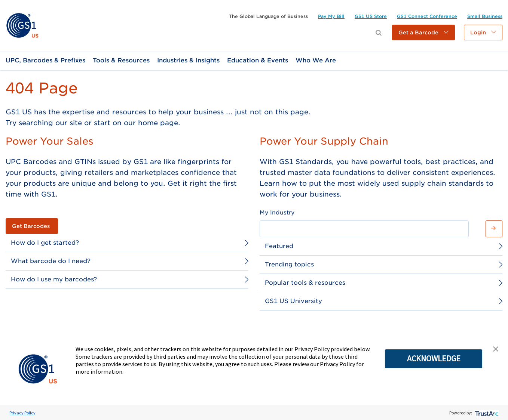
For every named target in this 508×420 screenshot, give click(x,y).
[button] (423, 33)
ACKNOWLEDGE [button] (434, 358)
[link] (22, 25)
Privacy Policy (22, 413)
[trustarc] (486, 413)
